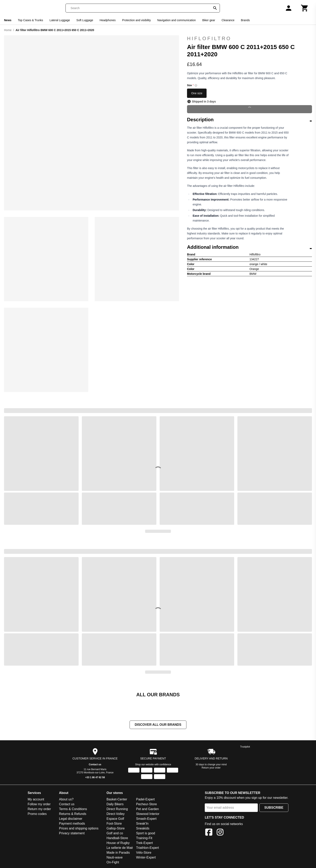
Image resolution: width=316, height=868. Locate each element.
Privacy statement (72, 834)
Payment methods (72, 824)
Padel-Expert (145, 800)
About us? (66, 800)
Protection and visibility (136, 20)
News (8, 20)
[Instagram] (220, 833)
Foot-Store (114, 824)
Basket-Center (117, 800)
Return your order (211, 768)
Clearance (228, 20)
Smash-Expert (146, 819)
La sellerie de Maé (120, 848)
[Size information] (196, 85)
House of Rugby (118, 843)
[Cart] (305, 8)
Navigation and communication (176, 20)
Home (8, 30)
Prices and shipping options (79, 829)
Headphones (108, 20)
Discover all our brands (158, 725)
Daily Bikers (115, 805)
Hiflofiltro (209, 38)
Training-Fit (144, 838)
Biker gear (209, 20)
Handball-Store (117, 838)
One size (197, 93)
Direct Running (117, 809)
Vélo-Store (144, 853)
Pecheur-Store (146, 805)
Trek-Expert (144, 843)
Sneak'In (142, 824)
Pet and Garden (147, 809)
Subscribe (274, 808)
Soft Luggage (85, 20)
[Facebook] (209, 833)
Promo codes (37, 814)
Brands (245, 20)
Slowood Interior (148, 814)
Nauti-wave (114, 858)
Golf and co (115, 834)
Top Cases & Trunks (31, 20)
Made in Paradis (118, 853)
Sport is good (146, 834)
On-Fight (113, 863)
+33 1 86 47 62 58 (95, 778)
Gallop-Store (115, 829)
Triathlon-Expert (147, 848)
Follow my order (39, 805)
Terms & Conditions (73, 809)
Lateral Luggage (60, 20)
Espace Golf (115, 819)
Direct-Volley (115, 814)
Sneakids (143, 829)
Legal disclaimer (71, 819)
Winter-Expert (146, 858)
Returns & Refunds (73, 814)
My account (36, 800)
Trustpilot (245, 747)
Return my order (39, 809)
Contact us (95, 765)
